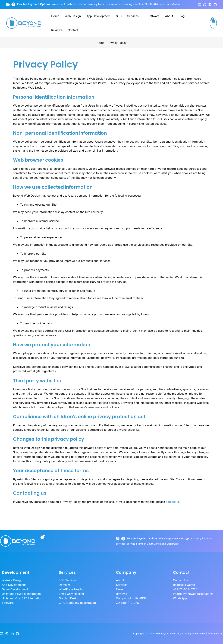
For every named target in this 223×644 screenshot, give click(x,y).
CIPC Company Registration (77, 603)
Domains (65, 585)
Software (154, 16)
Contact (73, 30)
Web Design (73, 16)
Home (55, 16)
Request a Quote (184, 585)
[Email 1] (199, 5)
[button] (140, 16)
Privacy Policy (215, 634)
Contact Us (180, 580)
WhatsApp (180, 598)
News (120, 589)
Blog (182, 16)
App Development (98, 16)
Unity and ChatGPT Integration (22, 598)
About (169, 16)
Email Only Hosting (71, 594)
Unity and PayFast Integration (21, 594)
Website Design (12, 580)
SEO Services (68, 580)
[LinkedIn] (12, 634)
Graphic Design (69, 598)
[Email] (2, 634)
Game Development (15, 589)
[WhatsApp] (205, 5)
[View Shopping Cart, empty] (213, 23)
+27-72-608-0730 (185, 589)
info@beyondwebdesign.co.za (193, 594)
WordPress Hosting (72, 589)
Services (135, 16)
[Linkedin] (210, 5)
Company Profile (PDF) (131, 598)
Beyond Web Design (172, 634)
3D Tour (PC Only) (128, 603)
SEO (119, 16)
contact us (173, 502)
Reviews (57, 30)
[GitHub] (215, 5)
